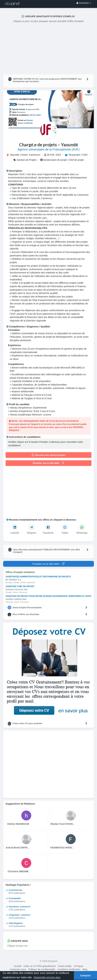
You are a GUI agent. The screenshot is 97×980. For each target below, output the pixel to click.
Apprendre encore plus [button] (47, 977)
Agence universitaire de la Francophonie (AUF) (48, 149)
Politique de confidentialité (42, 969)
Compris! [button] (85, 976)
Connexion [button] (84, 3)
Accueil (17, 966)
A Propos (79, 966)
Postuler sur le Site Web (49, 463)
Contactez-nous (18, 969)
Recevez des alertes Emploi (49, 455)
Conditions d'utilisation (69, 969)
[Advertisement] (48, 48)
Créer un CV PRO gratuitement (39, 966)
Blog (85, 969)
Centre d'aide (65, 966)
